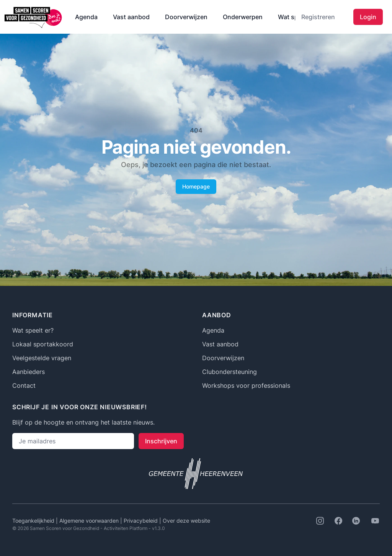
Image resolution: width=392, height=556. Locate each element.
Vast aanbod (131, 17)
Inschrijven (161, 441)
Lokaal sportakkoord (43, 344)
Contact (24, 385)
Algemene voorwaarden (90, 521)
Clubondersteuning (229, 372)
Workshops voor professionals (246, 385)
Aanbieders (29, 372)
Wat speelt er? (33, 330)
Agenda (86, 17)
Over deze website (186, 521)
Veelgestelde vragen (42, 358)
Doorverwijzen (186, 17)
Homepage (196, 186)
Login (368, 17)
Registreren (318, 17)
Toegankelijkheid (34, 521)
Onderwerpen (243, 17)
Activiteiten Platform (126, 528)
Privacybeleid (141, 521)
